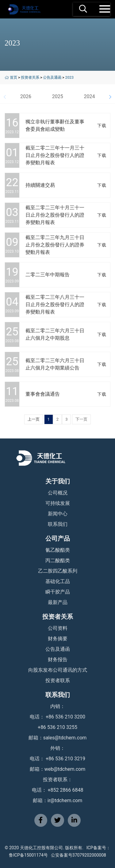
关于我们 (58, 481)
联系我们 (58, 524)
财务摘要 (58, 639)
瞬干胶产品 (58, 592)
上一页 (34, 419)
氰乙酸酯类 (58, 550)
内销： (58, 706)
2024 (89, 96)
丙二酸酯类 (58, 560)
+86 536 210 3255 (57, 727)
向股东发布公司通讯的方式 (58, 670)
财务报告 (58, 660)
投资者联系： (58, 780)
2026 (26, 96)
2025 (58, 96)
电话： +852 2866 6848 (58, 790)
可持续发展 (58, 503)
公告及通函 (52, 78)
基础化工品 (58, 581)
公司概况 (58, 493)
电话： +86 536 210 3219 (57, 759)
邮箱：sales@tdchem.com (58, 738)
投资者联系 (58, 680)
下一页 (81, 419)
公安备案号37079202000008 (79, 855)
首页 (13, 78)
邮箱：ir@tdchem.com (57, 800)
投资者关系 (30, 78)
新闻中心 (58, 514)
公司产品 (58, 538)
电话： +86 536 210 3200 (57, 717)
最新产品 (58, 602)
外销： (58, 748)
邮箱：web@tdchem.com (58, 769)
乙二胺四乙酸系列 (58, 571)
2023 (70, 78)
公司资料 (58, 628)
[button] (110, 97)
